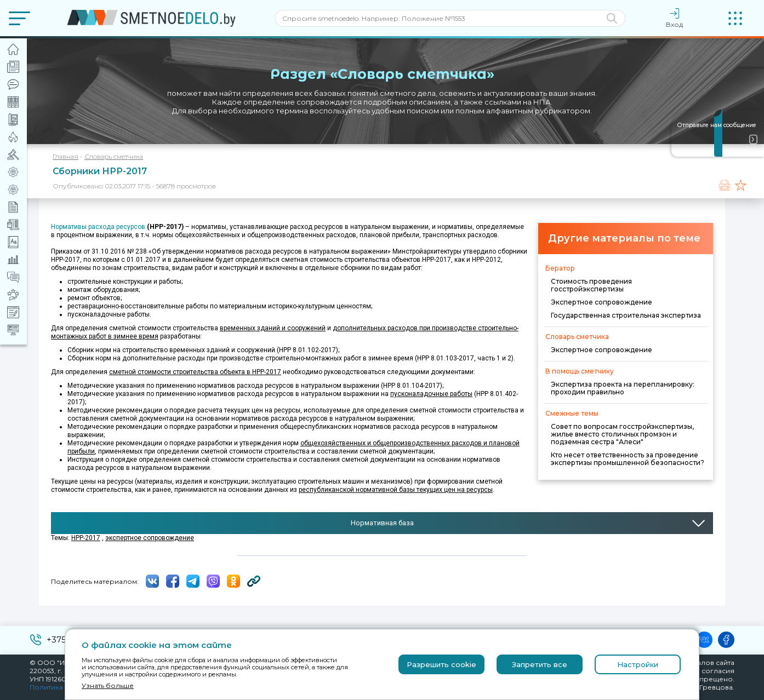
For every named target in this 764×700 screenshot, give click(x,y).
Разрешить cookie (441, 664)
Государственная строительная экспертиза (626, 315)
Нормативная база (382, 523)
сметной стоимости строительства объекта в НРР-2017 (195, 372)
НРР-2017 (86, 538)
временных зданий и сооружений (273, 328)
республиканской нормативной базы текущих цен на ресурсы (396, 490)
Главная (65, 156)
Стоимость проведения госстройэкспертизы (591, 285)
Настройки (638, 664)
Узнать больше (108, 685)
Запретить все (540, 664)
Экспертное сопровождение (601, 302)
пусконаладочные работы (431, 394)
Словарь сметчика (114, 156)
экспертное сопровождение (150, 538)
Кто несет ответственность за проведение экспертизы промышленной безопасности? (628, 459)
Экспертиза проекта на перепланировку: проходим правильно (623, 388)
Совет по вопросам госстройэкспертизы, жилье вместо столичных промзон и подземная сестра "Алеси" (622, 434)
